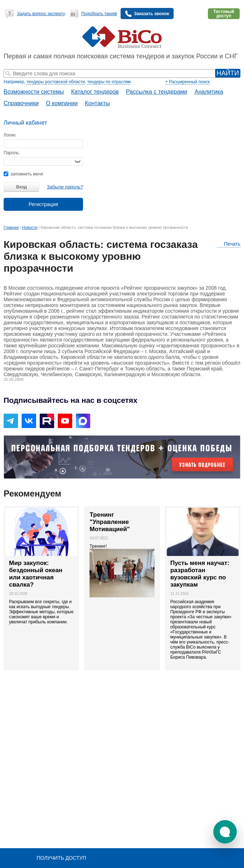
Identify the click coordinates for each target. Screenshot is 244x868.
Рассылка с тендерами (157, 92)
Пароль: (12, 153)
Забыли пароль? (65, 187)
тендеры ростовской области (56, 82)
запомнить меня (23, 174)
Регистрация (43, 204)
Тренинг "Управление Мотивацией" (110, 522)
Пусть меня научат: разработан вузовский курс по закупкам (200, 574)
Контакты (97, 103)
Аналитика (209, 92)
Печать (229, 244)
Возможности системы (34, 92)
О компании (62, 103)
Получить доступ (61, 858)
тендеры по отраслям (109, 82)
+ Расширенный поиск (188, 82)
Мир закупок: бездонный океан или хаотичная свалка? (36, 574)
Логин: (10, 135)
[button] (225, 832)
